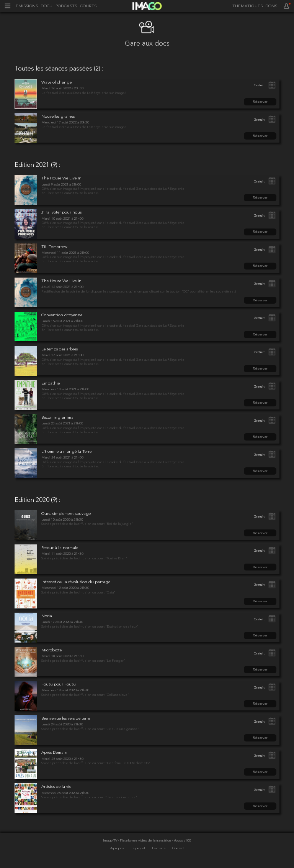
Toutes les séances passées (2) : (59, 69)
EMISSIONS (27, 6)
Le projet (138, 848)
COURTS (88, 6)
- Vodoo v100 (181, 841)
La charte (159, 848)
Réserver (260, 102)
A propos (118, 848)
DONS (271, 6)
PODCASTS (66, 6)
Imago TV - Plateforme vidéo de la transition (137, 841)
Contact (178, 848)
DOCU (47, 6)
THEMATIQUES (247, 6)
